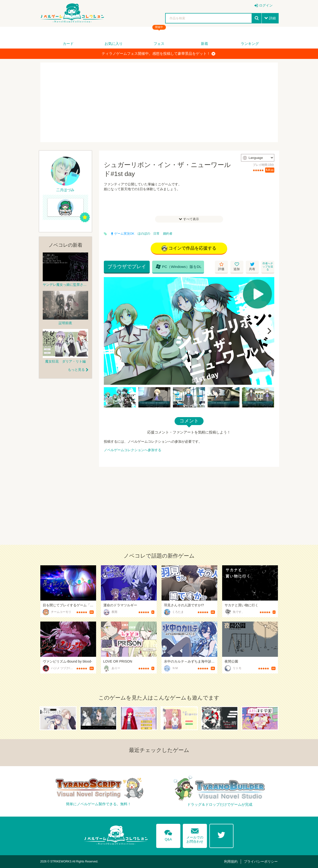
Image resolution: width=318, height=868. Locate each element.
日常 (156, 234)
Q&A (168, 834)
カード (68, 44)
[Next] (269, 331)
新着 (205, 44)
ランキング (250, 44)
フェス (159, 44)
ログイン (266, 5)
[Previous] (109, 331)
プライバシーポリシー (261, 861)
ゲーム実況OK (123, 234)
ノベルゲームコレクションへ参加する (133, 450)
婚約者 (168, 234)
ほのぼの (144, 234)
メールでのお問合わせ (195, 835)
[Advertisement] (159, 102)
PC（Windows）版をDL (179, 266)
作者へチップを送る (268, 266)
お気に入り (114, 44)
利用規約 (231, 861)
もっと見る (76, 370)
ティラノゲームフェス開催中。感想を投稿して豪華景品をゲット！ (159, 54)
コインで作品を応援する (189, 248)
